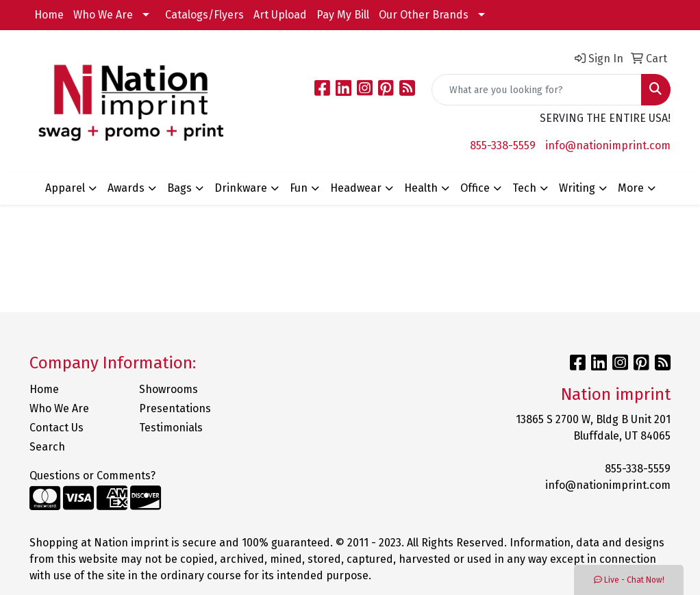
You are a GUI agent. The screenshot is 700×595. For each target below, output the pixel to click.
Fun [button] (299, 188)
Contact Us (57, 428)
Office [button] (475, 188)
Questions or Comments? (92, 476)
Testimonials (171, 428)
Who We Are (103, 15)
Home (49, 15)
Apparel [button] (65, 188)
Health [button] (421, 188)
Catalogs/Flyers (204, 15)
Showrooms (168, 389)
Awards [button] (126, 188)
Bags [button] (179, 188)
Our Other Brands (424, 15)
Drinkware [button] (241, 188)
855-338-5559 (503, 145)
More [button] (631, 188)
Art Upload (280, 15)
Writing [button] (577, 188)
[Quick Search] (537, 90)
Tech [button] (524, 188)
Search (47, 447)
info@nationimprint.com (608, 145)
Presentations (175, 408)
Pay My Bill (343, 15)
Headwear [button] (356, 188)
